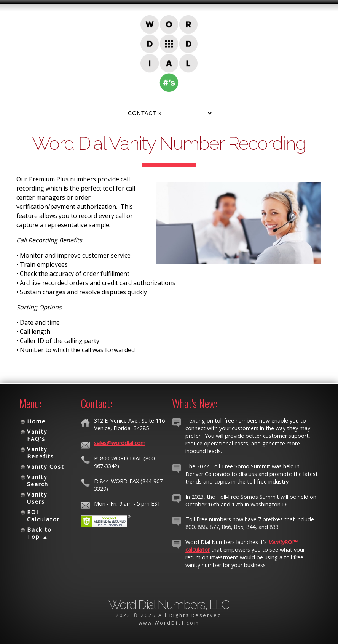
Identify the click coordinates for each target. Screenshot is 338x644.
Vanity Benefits (41, 453)
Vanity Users (37, 498)
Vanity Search (38, 481)
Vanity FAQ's (37, 435)
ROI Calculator (43, 516)
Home (36, 421)
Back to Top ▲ (39, 533)
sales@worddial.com (120, 443)
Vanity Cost (46, 467)
